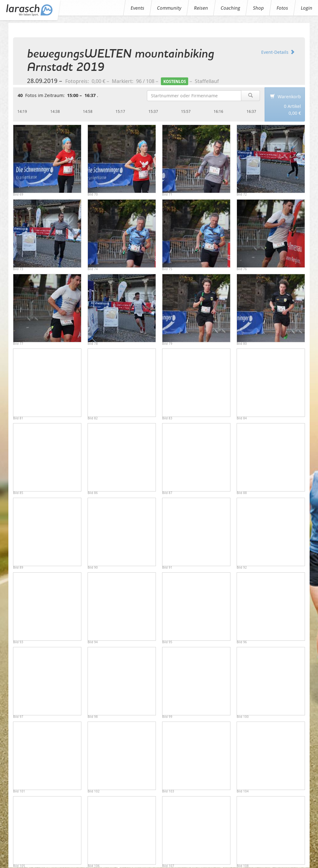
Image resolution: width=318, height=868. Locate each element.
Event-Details (278, 52)
